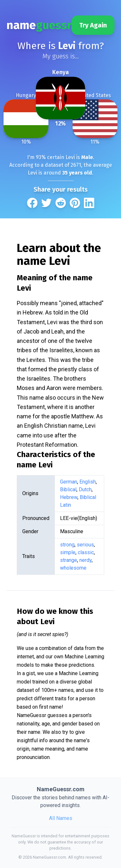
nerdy (86, 560)
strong (67, 545)
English (88, 482)
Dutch (85, 489)
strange (69, 560)
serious (85, 545)
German (69, 482)
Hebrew (69, 497)
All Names (61, 818)
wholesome (73, 568)
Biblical (68, 489)
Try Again (93, 25)
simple (68, 552)
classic (86, 552)
